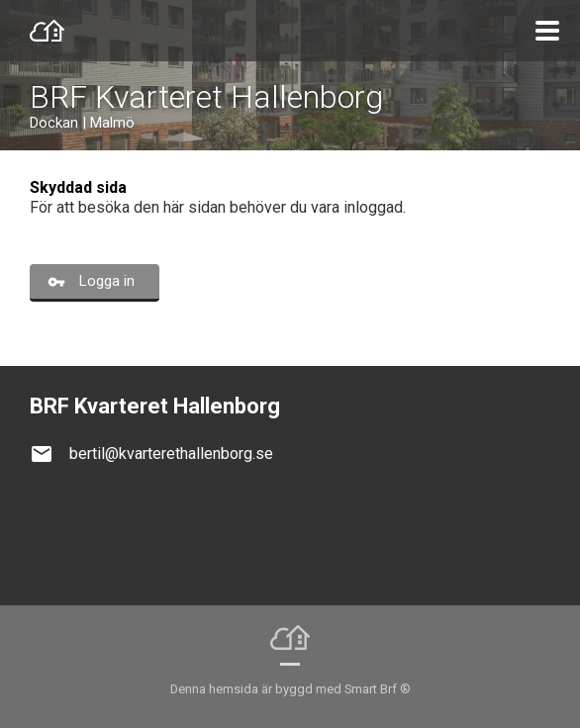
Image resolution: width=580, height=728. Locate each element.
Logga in (107, 281)
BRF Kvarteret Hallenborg (206, 97)
